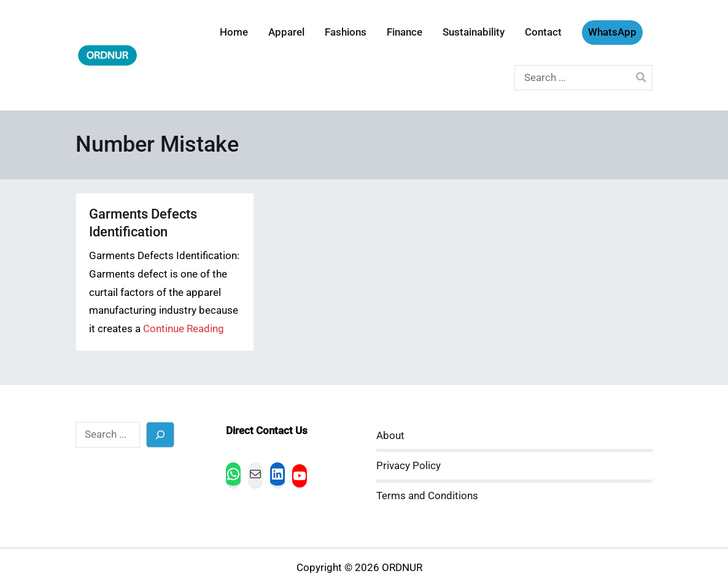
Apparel (286, 32)
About (390, 436)
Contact (543, 32)
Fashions (346, 32)
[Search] (161, 434)
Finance (405, 32)
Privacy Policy (409, 466)
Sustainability (474, 32)
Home (234, 32)
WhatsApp (612, 32)
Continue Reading (184, 329)
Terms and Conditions (427, 496)
